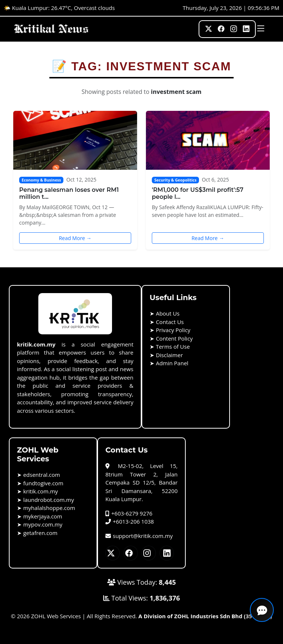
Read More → (75, 238)
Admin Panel (172, 363)
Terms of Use (173, 346)
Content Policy (174, 338)
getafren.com (40, 533)
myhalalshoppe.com (49, 508)
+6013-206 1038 (130, 521)
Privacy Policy (173, 330)
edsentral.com (42, 475)
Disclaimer (169, 355)
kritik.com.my (41, 491)
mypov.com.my (43, 524)
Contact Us (170, 322)
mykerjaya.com (43, 516)
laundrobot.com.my (49, 500)
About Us (168, 313)
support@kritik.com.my (139, 536)
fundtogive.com (43, 483)
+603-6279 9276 (129, 513)
